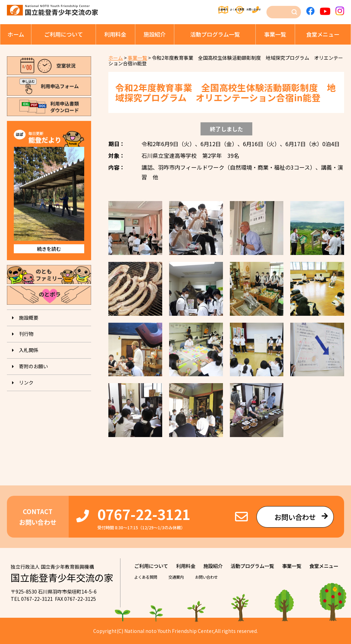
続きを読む (49, 249)
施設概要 (29, 318)
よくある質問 (212, 10)
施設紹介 (155, 34)
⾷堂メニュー (323, 34)
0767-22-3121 (144, 514)
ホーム (16, 34)
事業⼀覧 (275, 34)
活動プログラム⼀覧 (215, 34)
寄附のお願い (33, 366)
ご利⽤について (64, 34)
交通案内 (175, 10)
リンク (26, 382)
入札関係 (29, 350)
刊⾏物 (26, 334)
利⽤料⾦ (115, 34)
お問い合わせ (252, 10)
